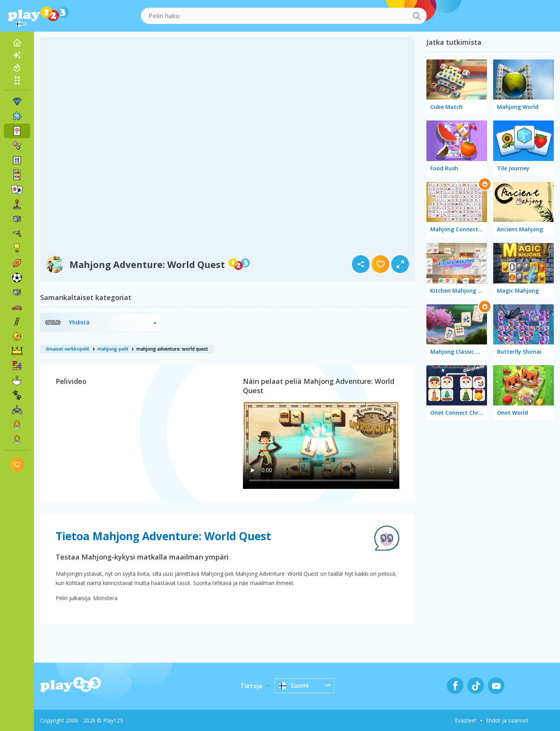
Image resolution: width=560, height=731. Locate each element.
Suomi (294, 685)
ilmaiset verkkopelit (68, 349)
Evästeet (466, 720)
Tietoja (251, 686)
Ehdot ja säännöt (507, 720)
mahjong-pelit (113, 349)
